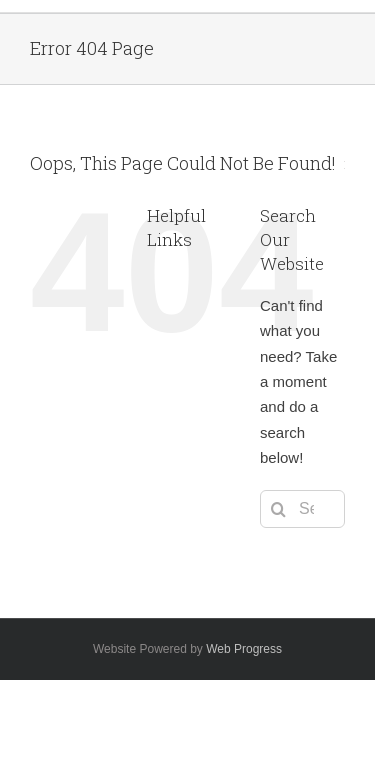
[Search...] (302, 509)
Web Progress (244, 649)
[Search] (279, 509)
